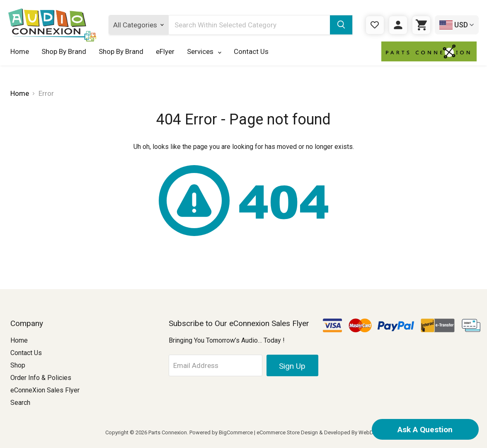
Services (204, 51)
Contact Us (251, 51)
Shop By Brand (64, 51)
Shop (18, 365)
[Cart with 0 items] (421, 25)
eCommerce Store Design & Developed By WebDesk (319, 432)
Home (20, 51)
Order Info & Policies (41, 378)
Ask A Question (425, 430)
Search (20, 403)
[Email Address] (217, 365)
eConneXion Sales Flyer (45, 390)
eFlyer (165, 51)
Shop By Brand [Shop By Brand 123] (121, 51)
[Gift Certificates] (375, 25)
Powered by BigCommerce (221, 432)
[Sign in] (398, 25)
